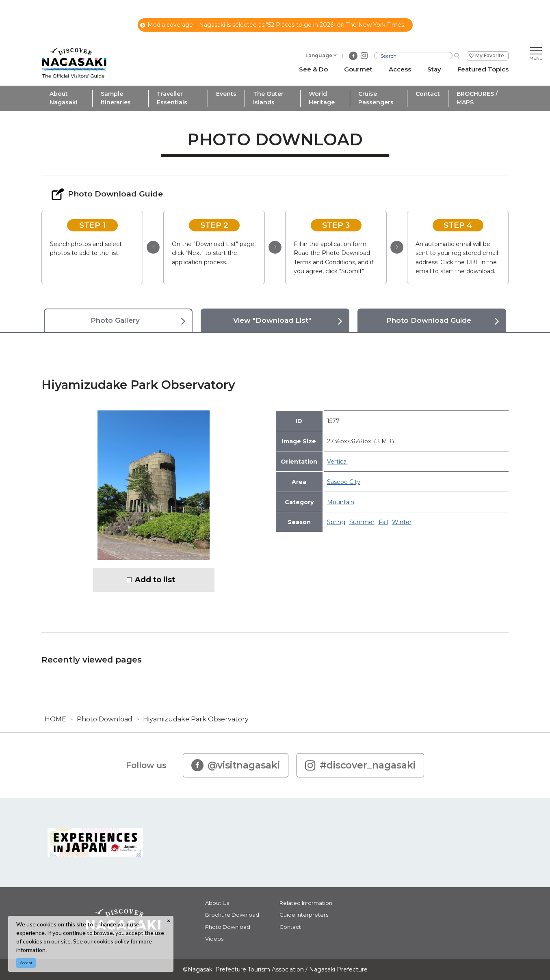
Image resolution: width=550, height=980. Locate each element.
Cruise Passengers (376, 98)
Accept (26, 963)
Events (226, 94)
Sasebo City (344, 482)
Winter (402, 522)
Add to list (155, 580)
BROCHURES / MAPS (477, 98)
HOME (55, 719)
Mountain (341, 502)
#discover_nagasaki (360, 765)
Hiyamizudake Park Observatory (196, 719)
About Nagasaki (64, 98)
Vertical (337, 462)
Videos (214, 939)
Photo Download (105, 719)
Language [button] (319, 55)
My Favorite (490, 55)
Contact (428, 94)
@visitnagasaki (236, 765)
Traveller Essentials (172, 98)
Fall (383, 522)
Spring (336, 522)
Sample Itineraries (116, 98)
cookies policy (112, 941)
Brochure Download (232, 915)
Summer (362, 522)
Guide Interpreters (304, 915)
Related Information (306, 903)
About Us (217, 903)
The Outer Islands (268, 98)
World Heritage (322, 98)
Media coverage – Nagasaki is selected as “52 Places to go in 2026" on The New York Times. (273, 25)
